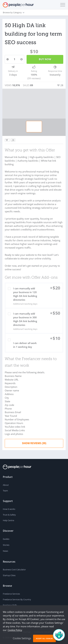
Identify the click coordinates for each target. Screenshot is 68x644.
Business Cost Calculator (14, 570)
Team (5, 491)
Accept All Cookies (44, 638)
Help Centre (8, 520)
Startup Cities (9, 575)
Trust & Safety (9, 515)
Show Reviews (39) (34, 443)
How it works (9, 509)
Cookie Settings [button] (22, 638)
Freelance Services (11, 594)
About (6, 485)
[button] (62, 5)
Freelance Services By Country (17, 599)
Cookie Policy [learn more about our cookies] (15, 630)
